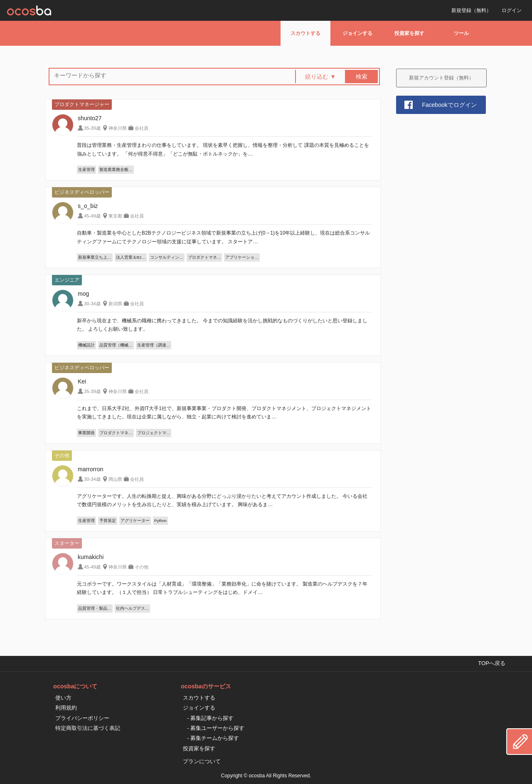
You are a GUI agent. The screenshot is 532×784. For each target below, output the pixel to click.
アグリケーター (135, 521)
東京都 (115, 216)
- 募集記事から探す (210, 718)
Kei (82, 381)
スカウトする (305, 33)
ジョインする (357, 33)
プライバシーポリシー (82, 718)
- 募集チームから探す (213, 738)
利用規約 (66, 708)
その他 (142, 567)
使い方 (63, 698)
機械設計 (86, 345)
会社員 (142, 128)
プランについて (202, 761)
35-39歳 (92, 128)
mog (83, 294)
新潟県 (115, 304)
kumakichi (91, 557)
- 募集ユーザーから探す (216, 728)
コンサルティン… (167, 257)
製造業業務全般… (116, 169)
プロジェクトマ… (154, 433)
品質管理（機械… (116, 345)
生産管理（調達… (154, 345)
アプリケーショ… (242, 257)
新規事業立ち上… (95, 257)
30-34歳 (92, 304)
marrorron (90, 469)
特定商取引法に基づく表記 (88, 728)
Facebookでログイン (449, 105)
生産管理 (86, 169)
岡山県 (115, 479)
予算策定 (108, 521)
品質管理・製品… (95, 608)
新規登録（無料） (471, 10)
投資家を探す (409, 33)
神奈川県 (118, 128)
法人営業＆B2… (131, 257)
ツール (461, 33)
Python (160, 521)
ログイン (512, 10)
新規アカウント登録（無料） (441, 78)
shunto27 (90, 118)
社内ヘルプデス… (133, 608)
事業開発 (86, 433)
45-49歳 (92, 216)
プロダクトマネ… (204, 257)
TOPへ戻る (492, 663)
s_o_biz (88, 206)
